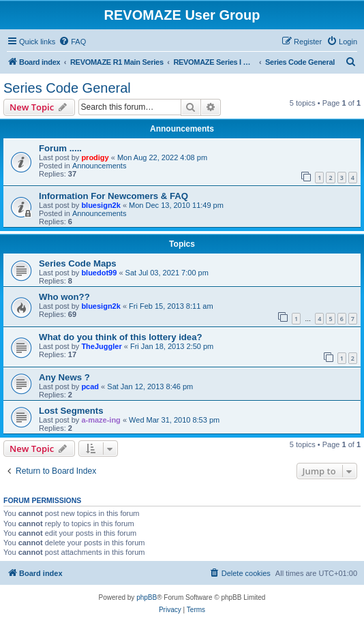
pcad (90, 386)
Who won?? (64, 297)
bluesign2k (101, 205)
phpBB (147, 597)
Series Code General (67, 88)
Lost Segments (71, 411)
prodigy (95, 157)
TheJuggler (101, 346)
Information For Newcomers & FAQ (113, 196)
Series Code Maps (78, 263)
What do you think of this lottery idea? (121, 337)
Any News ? (64, 377)
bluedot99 (99, 273)
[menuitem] (72, 42)
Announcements (100, 166)
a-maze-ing (101, 420)
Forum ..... (60, 148)
